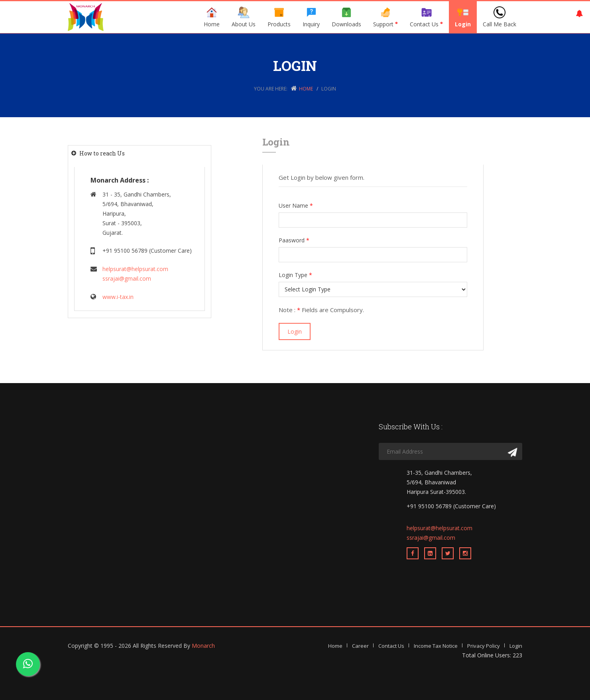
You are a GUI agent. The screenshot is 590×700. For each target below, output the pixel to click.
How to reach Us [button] (102, 153)
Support (385, 17)
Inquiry (311, 17)
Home (212, 17)
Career (360, 646)
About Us (244, 17)
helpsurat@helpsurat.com (135, 269)
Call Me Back (500, 17)
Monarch (203, 646)
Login (463, 17)
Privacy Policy (484, 646)
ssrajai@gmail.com (127, 278)
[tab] (140, 153)
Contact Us (426, 17)
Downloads (346, 17)
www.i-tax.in (118, 297)
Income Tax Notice (436, 646)
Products (279, 17)
